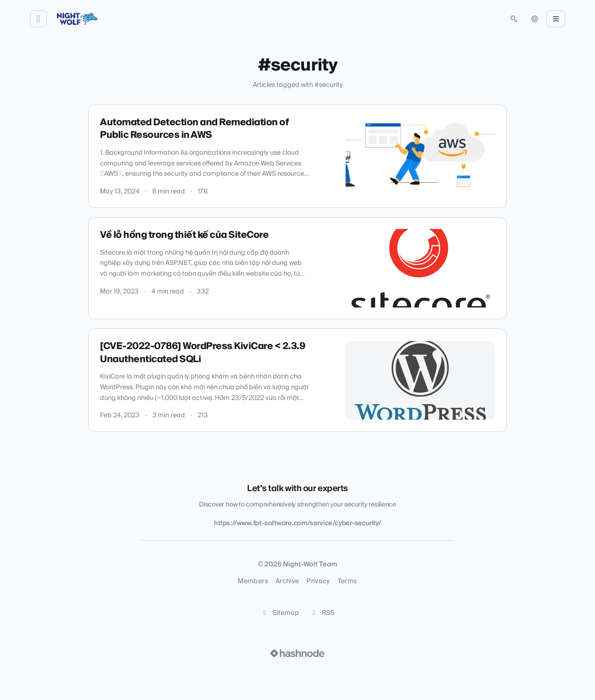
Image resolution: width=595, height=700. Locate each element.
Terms (347, 581)
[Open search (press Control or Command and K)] (514, 19)
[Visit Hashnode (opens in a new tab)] (297, 653)
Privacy (318, 581)
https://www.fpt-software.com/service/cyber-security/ (297, 523)
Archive (287, 581)
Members (253, 581)
